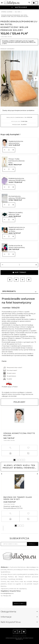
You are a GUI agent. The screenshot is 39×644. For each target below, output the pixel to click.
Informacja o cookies (19, 636)
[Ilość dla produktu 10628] (9, 205)
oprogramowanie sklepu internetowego (20, 638)
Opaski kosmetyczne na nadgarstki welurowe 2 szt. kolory (17, 229)
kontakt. (31, 355)
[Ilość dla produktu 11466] (9, 254)
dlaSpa (24, 125)
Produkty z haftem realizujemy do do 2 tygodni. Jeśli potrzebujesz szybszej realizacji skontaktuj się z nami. (19, 42)
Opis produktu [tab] (9, 291)
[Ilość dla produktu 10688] (9, 220)
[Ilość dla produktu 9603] (9, 150)
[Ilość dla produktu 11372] (9, 236)
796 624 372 (7, 596)
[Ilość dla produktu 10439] (9, 187)
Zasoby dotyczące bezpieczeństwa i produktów (18, 110)
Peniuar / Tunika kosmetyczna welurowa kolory (16, 161)
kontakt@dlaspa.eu (7, 593)
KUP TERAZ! (19, 272)
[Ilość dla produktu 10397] (9, 169)
